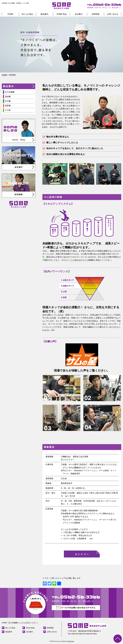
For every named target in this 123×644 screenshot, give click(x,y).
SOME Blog (61, 14)
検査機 (8, 106)
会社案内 (79, 14)
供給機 (8, 97)
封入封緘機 (10, 92)
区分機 (8, 101)
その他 (8, 110)
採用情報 (96, 14)
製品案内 (44, 14)
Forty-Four (71, 641)
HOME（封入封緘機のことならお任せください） (20, 623)
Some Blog (30, 628)
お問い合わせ (113, 14)
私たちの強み (27, 14)
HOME (10, 14)
